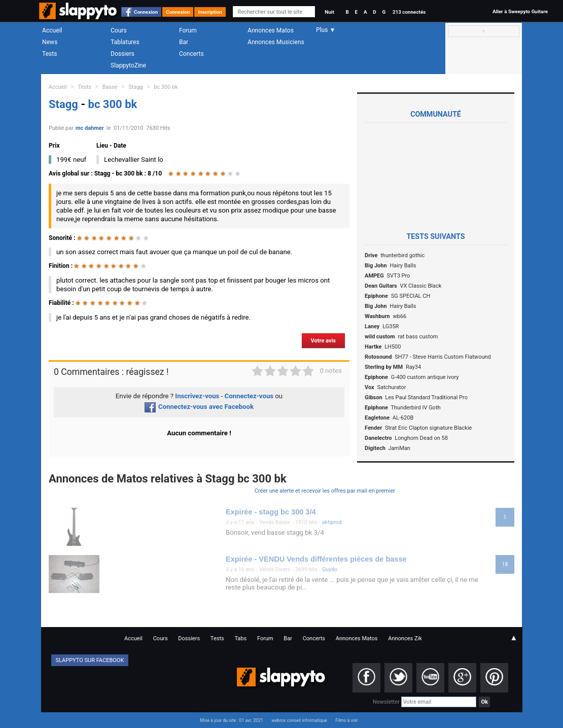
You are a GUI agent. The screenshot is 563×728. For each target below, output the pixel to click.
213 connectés (409, 12)
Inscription (210, 12)
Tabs (240, 638)
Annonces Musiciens (276, 42)
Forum (188, 30)
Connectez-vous (249, 396)
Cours (119, 30)
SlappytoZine (128, 65)
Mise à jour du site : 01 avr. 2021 (231, 720)
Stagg (135, 87)
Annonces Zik (405, 638)
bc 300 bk (166, 87)
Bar (184, 42)
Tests (49, 54)
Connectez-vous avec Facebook (199, 407)
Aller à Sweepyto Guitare (520, 11)
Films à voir (346, 720)
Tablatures (125, 42)
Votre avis (323, 341)
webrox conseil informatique (299, 720)
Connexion (146, 12)
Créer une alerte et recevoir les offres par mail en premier (325, 491)
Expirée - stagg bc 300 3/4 (271, 512)
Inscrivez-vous (197, 396)
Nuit (329, 12)
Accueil (52, 30)
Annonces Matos (271, 30)
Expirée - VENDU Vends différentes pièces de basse (316, 559)
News (50, 42)
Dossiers (122, 54)
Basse (110, 87)
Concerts (191, 54)
